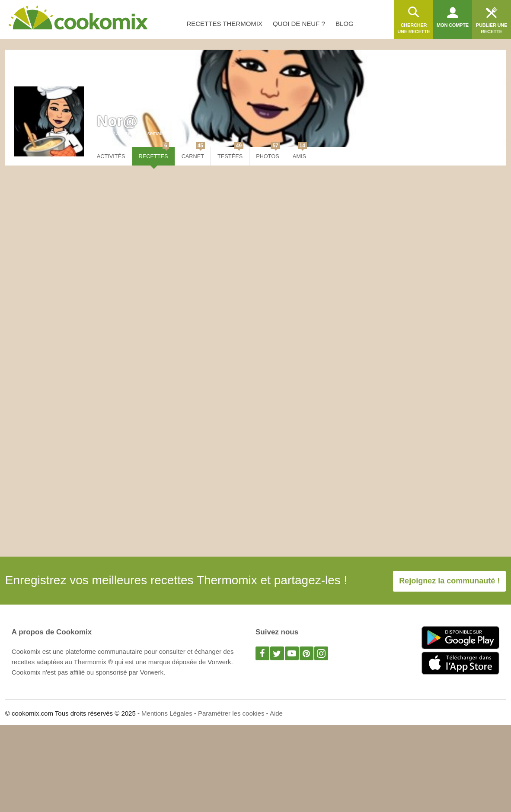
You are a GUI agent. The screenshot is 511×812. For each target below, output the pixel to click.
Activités (111, 156)
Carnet (193, 153)
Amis (300, 153)
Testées (230, 153)
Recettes (154, 153)
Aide (276, 713)
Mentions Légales (167, 713)
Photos (268, 153)
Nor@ (117, 121)
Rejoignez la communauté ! (449, 581)
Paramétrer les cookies (231, 713)
